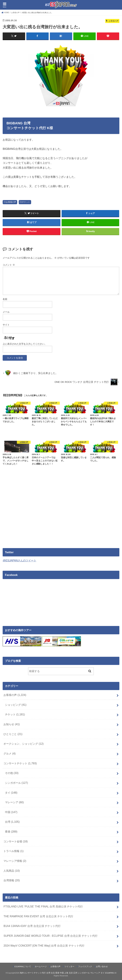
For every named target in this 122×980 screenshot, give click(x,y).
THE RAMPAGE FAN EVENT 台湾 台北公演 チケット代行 (38, 916)
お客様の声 (11, 202)
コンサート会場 (16, 841)
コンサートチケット (20, 763)
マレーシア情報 (15, 861)
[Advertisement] (30, 515)
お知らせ (12, 724)
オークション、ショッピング (24, 743)
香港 (11, 831)
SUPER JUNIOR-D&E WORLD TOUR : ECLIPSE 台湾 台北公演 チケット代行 (50, 936)
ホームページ (41, 966)
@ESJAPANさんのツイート (19, 560)
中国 (11, 812)
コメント (9, 265)
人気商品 (12, 870)
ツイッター (69, 966)
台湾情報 (12, 880)
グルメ (10, 753)
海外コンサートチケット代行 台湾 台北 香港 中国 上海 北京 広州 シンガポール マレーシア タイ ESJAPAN (67, 973)
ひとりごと (13, 734)
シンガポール (16, 783)
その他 (12, 773)
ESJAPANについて (23, 966)
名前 (5, 299)
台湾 (12, 822)
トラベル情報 (13, 851)
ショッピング (16, 705)
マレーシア (14, 802)
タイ (11, 792)
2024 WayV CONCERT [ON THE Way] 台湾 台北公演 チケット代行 (44, 945)
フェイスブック (85, 966)
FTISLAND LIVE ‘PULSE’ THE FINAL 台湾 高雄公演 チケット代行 (43, 906)
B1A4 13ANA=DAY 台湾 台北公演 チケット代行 (32, 926)
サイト (6, 325)
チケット (26, 202)
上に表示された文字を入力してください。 (25, 344)
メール (6, 312)
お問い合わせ (102, 966)
